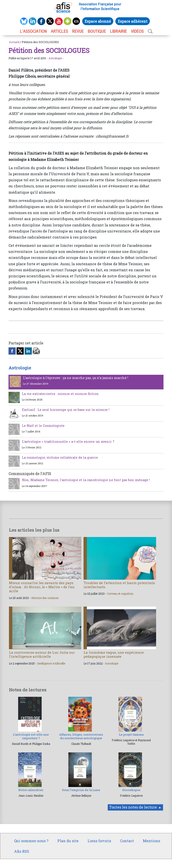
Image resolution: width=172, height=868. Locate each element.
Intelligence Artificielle (51, 663)
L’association (33, 31)
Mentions (152, 841)
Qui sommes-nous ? (31, 841)
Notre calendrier (31, 790)
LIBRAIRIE (118, 31)
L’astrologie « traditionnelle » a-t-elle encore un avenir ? (68, 442)
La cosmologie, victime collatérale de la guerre (60, 457)
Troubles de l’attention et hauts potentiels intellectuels (119, 585)
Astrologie (55, 58)
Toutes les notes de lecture (133, 807)
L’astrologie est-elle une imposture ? (31, 736)
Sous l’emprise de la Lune (81, 790)
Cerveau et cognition (120, 594)
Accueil (14, 42)
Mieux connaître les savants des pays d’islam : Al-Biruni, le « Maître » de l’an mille (42, 587)
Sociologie (112, 663)
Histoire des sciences (45, 598)
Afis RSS (22, 851)
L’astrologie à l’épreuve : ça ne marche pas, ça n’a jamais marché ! (76, 378)
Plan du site (68, 841)
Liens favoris (99, 841)
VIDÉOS (137, 31)
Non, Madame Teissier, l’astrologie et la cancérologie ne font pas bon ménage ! (86, 480)
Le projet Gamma (131, 734)
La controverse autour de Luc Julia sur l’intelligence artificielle (42, 654)
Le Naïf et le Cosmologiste (43, 426)
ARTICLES (59, 31)
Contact (127, 841)
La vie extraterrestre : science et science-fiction (60, 394)
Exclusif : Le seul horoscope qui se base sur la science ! (66, 410)
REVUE (78, 31)
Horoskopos (131, 790)
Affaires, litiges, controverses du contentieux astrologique (81, 736)
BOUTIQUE (97, 31)
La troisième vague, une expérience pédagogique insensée (114, 654)
